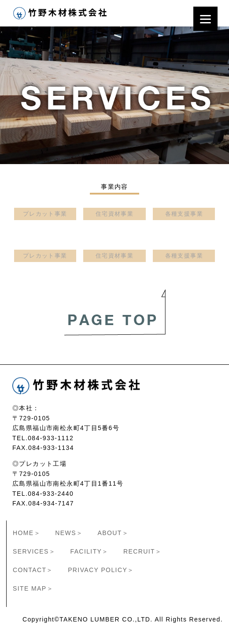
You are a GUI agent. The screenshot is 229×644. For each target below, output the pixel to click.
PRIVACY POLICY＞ (101, 570)
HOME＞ (27, 533)
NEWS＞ (69, 533)
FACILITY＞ (89, 551)
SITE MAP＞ (33, 588)
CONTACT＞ (33, 570)
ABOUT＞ (113, 533)
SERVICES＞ (34, 551)
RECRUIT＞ (142, 551)
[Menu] (205, 19)
